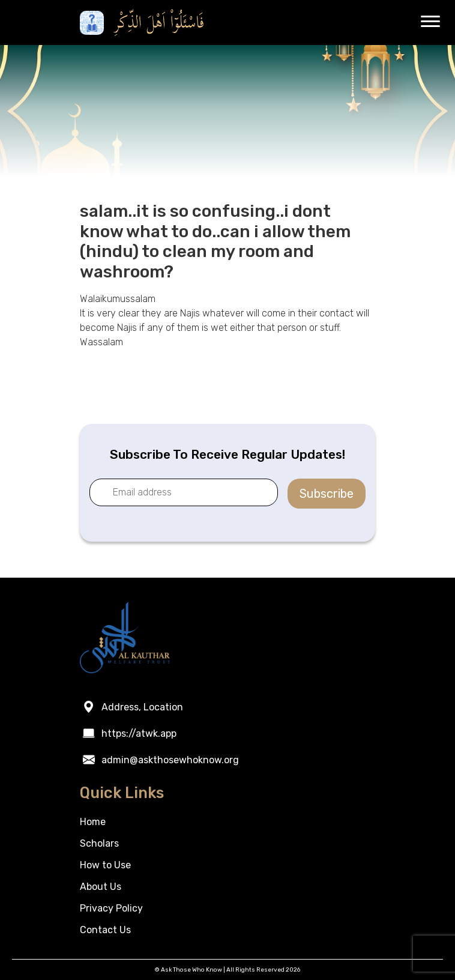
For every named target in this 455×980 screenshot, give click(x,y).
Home (93, 822)
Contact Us (105, 930)
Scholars (99, 843)
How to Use (105, 865)
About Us (101, 887)
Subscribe (327, 494)
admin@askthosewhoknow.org (170, 760)
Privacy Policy (111, 908)
